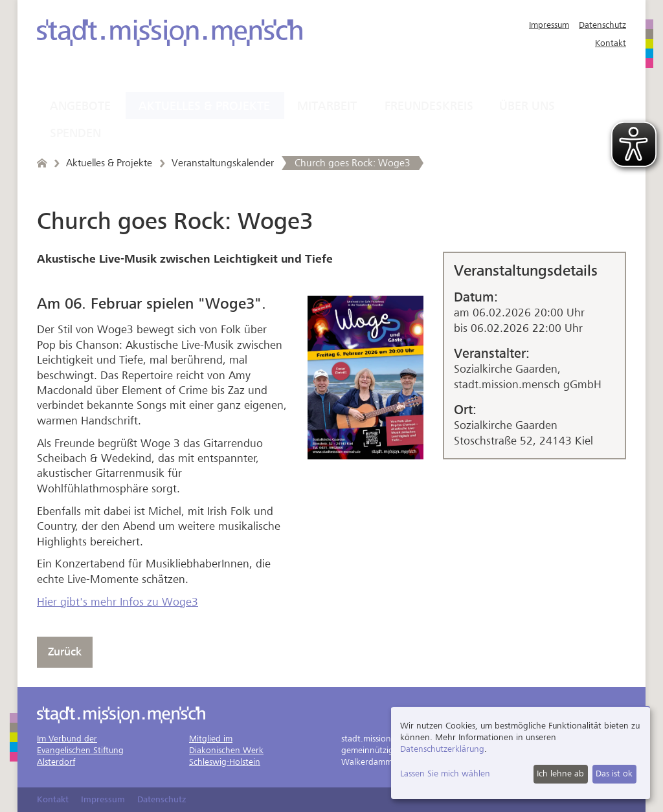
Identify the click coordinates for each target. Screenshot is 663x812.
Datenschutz (602, 25)
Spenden (75, 133)
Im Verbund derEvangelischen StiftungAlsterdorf (80, 750)
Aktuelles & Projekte (204, 106)
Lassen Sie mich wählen (445, 774)
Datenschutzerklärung (442, 749)
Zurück (65, 652)
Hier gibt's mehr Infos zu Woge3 (118, 602)
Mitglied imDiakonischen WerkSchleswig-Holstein (226, 750)
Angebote (80, 106)
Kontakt (611, 43)
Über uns (527, 106)
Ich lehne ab (560, 774)
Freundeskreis (429, 106)
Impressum (549, 25)
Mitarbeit (327, 106)
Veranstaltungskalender (223, 163)
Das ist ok (614, 774)
